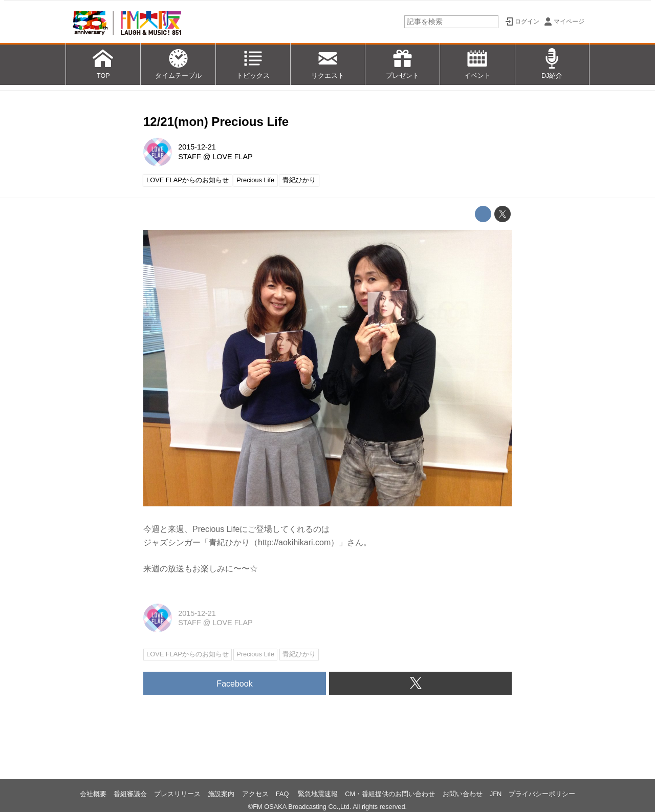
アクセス (255, 794)
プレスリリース (177, 794)
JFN (496, 794)
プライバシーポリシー (542, 794)
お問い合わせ (463, 794)
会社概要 (93, 794)
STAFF (190, 157)
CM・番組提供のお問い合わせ (390, 794)
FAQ (283, 794)
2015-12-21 (197, 147)
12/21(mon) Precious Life (216, 122)
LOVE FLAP (232, 157)
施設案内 (221, 794)
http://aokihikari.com (294, 542)
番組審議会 (130, 794)
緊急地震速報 (318, 794)
